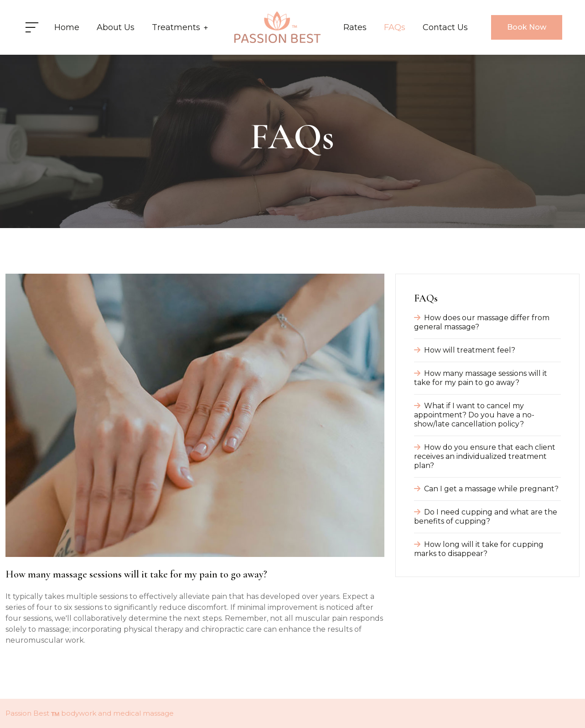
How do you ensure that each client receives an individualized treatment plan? (485, 456)
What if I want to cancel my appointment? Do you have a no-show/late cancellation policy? (474, 415)
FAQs (395, 27)
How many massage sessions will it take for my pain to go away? (481, 378)
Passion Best (27, 713)
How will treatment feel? (465, 350)
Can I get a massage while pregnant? (486, 489)
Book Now (527, 27)
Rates (355, 27)
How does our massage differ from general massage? (482, 322)
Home (67, 27)
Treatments (180, 27)
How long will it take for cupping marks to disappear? (479, 549)
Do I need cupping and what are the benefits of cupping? (486, 517)
